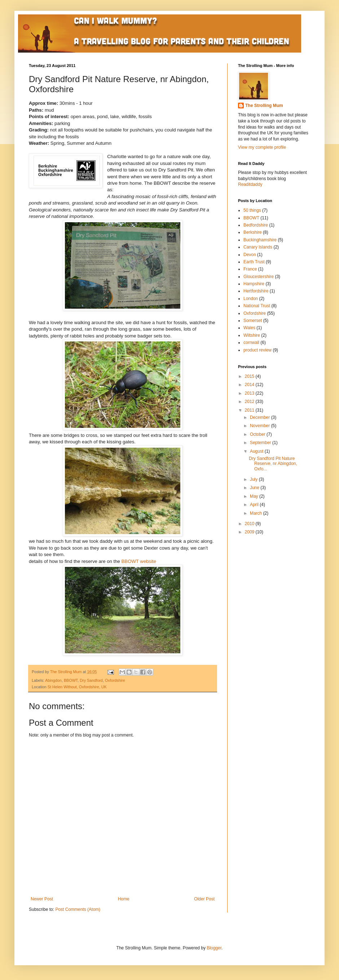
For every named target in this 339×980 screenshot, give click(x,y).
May (255, 496)
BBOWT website (139, 561)
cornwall (251, 343)
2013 (250, 393)
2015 (250, 376)
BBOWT (71, 680)
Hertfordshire (256, 291)
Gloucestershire (259, 277)
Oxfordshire (115, 680)
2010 (250, 524)
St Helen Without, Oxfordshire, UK (77, 687)
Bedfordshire (256, 225)
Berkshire (253, 232)
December (261, 417)
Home (124, 899)
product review (257, 350)
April (255, 505)
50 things (252, 210)
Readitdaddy (250, 184)
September (261, 443)
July (254, 479)
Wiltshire (252, 335)
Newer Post (42, 899)
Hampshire (254, 284)
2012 (250, 402)
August (257, 451)
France (250, 269)
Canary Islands (258, 247)
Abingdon (53, 680)
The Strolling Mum (264, 106)
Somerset (253, 321)
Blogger (214, 948)
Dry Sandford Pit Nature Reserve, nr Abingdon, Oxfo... (273, 464)
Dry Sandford (91, 680)
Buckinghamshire (260, 240)
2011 (250, 410)
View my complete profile (262, 147)
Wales (249, 328)
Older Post (204, 899)
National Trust (257, 306)
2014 (250, 385)
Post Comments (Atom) (78, 909)
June (255, 488)
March (257, 513)
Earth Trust (254, 262)
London (251, 299)
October (258, 434)
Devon (250, 255)
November (261, 426)
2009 (250, 532)
